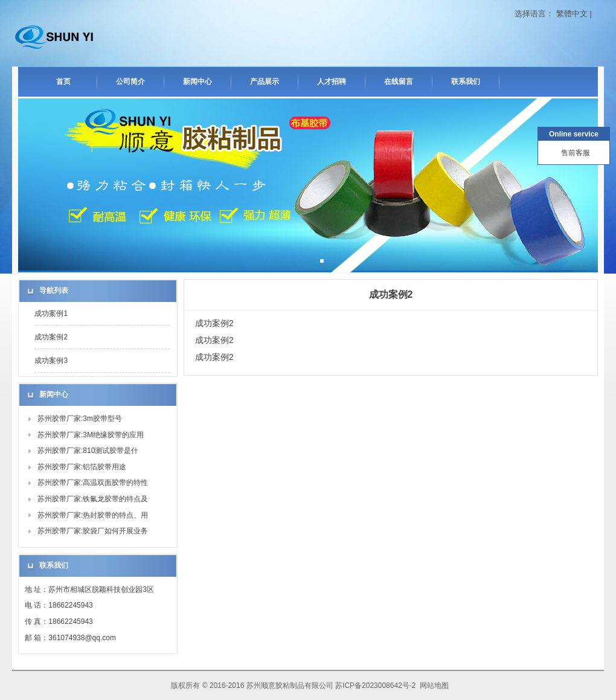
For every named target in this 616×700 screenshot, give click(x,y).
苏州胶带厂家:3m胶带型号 (80, 419)
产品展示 (265, 82)
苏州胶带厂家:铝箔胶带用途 (82, 467)
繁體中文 (572, 14)
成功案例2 (51, 337)
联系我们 (466, 82)
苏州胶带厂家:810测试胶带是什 (88, 451)
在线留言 (399, 82)
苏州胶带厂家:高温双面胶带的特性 (93, 483)
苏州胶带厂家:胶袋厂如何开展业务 (93, 531)
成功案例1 (51, 313)
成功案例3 (51, 361)
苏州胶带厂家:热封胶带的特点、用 (93, 515)
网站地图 (434, 686)
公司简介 (130, 82)
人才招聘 (332, 82)
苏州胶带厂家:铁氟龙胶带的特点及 (93, 499)
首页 (63, 82)
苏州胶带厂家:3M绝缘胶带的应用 (91, 435)
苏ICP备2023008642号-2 (375, 686)
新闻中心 (197, 82)
